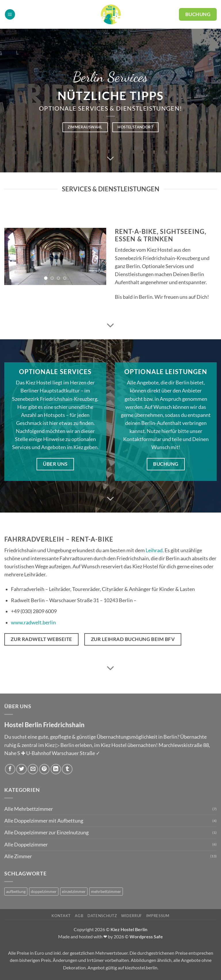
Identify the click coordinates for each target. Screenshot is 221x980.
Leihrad (154, 550)
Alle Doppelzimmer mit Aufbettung (44, 821)
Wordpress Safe (146, 936)
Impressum (158, 916)
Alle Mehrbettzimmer (29, 809)
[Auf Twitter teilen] (21, 769)
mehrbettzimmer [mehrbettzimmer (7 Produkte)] (106, 891)
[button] (10, 14)
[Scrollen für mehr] (110, 159)
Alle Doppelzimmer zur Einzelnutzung (46, 832)
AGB (79, 916)
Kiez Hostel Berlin (129, 929)
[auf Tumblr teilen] (67, 769)
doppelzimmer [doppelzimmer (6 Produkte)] (44, 891)
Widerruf (132, 916)
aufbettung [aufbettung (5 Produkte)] (16, 891)
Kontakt (61, 916)
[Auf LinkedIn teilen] (56, 769)
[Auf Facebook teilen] (10, 769)
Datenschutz (102, 916)
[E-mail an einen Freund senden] (33, 769)
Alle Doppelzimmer (26, 845)
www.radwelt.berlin (33, 622)
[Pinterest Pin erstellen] (44, 769)
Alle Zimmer (18, 856)
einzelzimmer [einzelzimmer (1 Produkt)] (74, 891)
